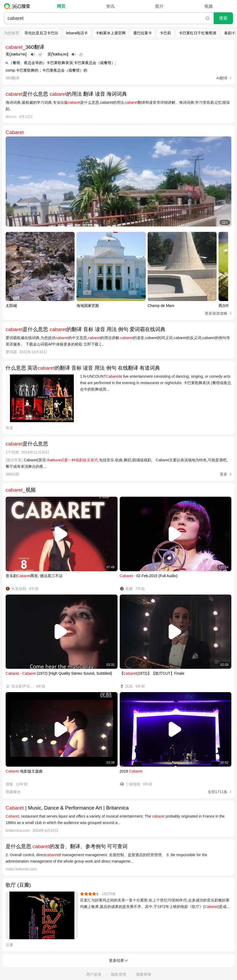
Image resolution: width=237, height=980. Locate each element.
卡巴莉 (165, 33)
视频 (209, 6)
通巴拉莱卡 (143, 33)
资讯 (110, 6)
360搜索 (18, 6)
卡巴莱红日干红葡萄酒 (198, 33)
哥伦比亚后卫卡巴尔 (41, 33)
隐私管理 (119, 974)
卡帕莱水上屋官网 (111, 33)
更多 (224, 474)
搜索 (223, 18)
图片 (159, 6)
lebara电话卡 (77, 33)
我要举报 (144, 974)
